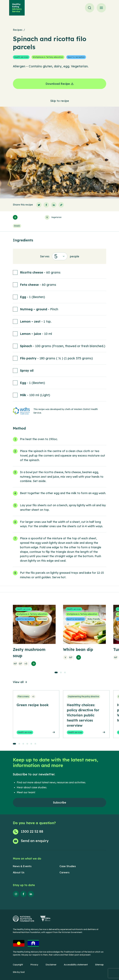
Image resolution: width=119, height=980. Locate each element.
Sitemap (99, 965)
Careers (64, 872)
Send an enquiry (35, 841)
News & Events (22, 866)
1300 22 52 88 (32, 831)
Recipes (18, 30)
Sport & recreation (76, 57)
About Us (19, 872)
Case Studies (68, 866)
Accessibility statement (76, 965)
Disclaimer (51, 965)
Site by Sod (19, 972)
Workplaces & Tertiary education (48, 57)
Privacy (34, 965)
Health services (21, 57)
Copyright (18, 965)
